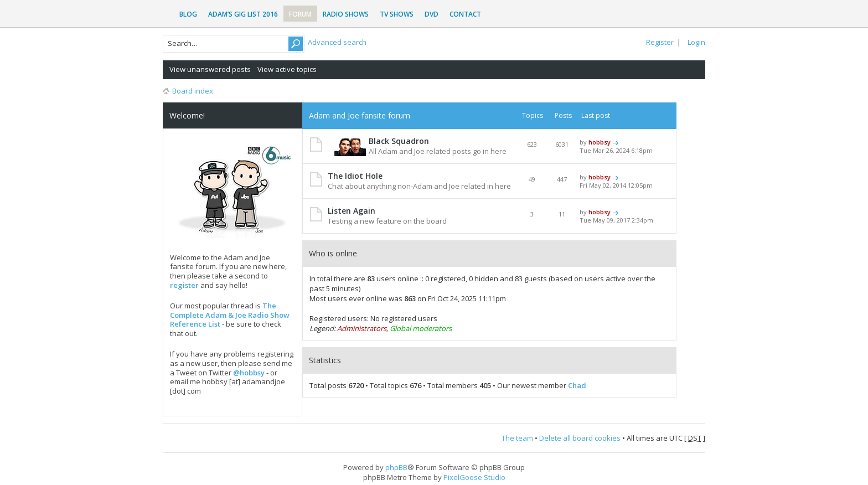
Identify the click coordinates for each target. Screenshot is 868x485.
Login (696, 42)
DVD (432, 14)
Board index (193, 91)
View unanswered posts (210, 69)
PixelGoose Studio (474, 477)
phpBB (396, 467)
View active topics (287, 69)
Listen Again (352, 211)
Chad (577, 385)
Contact (465, 14)
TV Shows (397, 14)
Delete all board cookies (580, 438)
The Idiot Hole (355, 176)
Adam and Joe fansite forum (360, 115)
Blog (188, 14)
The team (517, 438)
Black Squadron (399, 141)
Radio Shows (346, 14)
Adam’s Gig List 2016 (243, 14)
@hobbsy (249, 373)
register (184, 285)
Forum (300, 14)
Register (660, 42)
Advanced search (337, 42)
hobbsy (600, 142)
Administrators (362, 328)
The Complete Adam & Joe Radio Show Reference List (230, 315)
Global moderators (421, 328)
